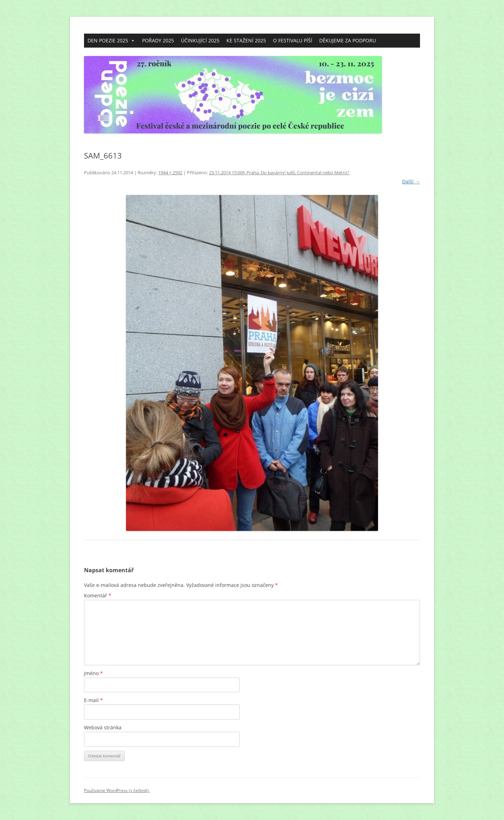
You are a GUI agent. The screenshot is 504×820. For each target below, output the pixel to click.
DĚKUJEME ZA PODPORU (348, 40)
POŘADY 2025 (158, 40)
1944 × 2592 (170, 173)
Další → (411, 181)
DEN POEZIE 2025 (111, 41)
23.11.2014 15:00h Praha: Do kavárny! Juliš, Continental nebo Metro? (279, 173)
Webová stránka (103, 727)
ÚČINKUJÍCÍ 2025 (200, 40)
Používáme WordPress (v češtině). (117, 790)
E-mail (93, 700)
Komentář (98, 595)
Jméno (93, 673)
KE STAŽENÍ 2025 (246, 40)
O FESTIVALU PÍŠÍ (293, 40)
